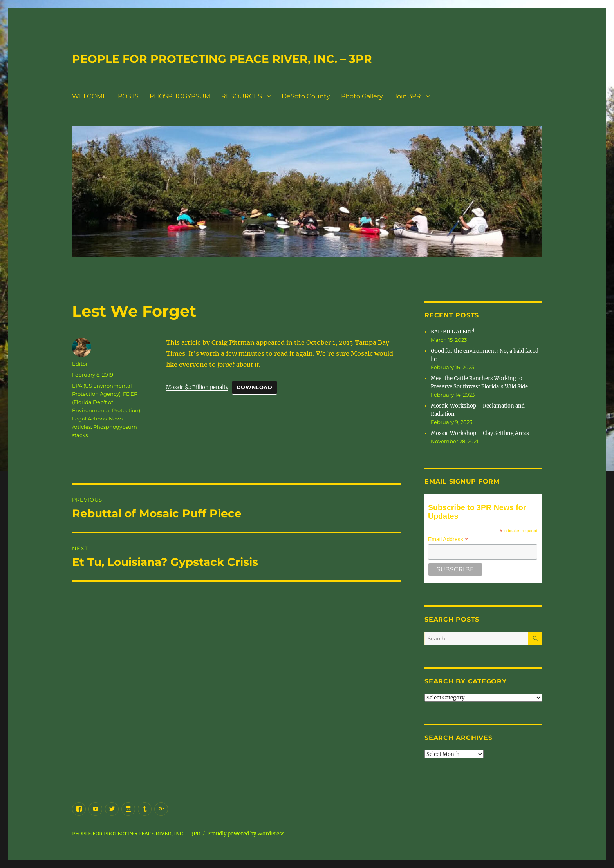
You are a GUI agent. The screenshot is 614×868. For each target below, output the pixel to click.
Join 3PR (407, 96)
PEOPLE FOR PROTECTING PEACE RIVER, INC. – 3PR (222, 59)
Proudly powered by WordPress (246, 834)
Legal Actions (89, 419)
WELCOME (89, 96)
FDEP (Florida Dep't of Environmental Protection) (106, 402)
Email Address (448, 539)
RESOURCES (242, 96)
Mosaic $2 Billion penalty (197, 387)
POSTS (128, 96)
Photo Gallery (362, 96)
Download (255, 387)
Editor (80, 364)
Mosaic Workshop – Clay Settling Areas (480, 433)
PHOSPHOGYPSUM (180, 96)
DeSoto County (306, 96)
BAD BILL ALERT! (453, 332)
